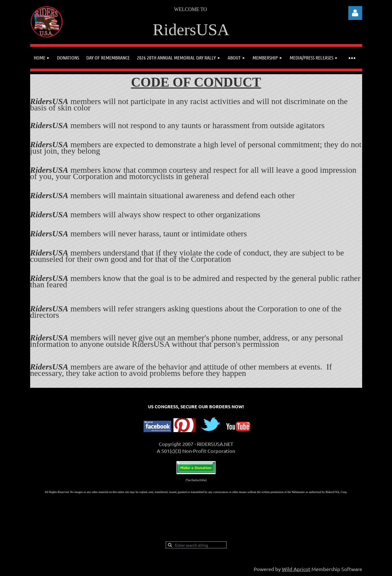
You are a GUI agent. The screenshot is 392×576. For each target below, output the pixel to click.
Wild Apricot (296, 569)
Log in (355, 13)
